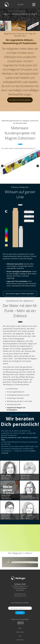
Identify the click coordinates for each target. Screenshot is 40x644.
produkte (9, 11)
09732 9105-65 (5, 477)
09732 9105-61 (25, 517)
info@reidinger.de (20, 594)
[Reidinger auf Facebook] (22, 624)
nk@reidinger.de (25, 518)
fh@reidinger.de (34, 498)
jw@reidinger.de (5, 479)
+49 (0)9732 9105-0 (20, 596)
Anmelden (20, 613)
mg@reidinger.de (25, 479)
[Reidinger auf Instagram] (19, 624)
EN (22, 5)
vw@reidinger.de (6, 518)
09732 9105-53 (25, 477)
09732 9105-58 (25, 498)
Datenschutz (20, 632)
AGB (20, 636)
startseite (4, 11)
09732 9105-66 (5, 497)
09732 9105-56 (5, 517)
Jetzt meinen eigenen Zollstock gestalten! (20, 294)
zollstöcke (14, 11)
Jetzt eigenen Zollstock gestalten (20, 100)
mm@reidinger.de (6, 499)
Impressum (20, 640)
